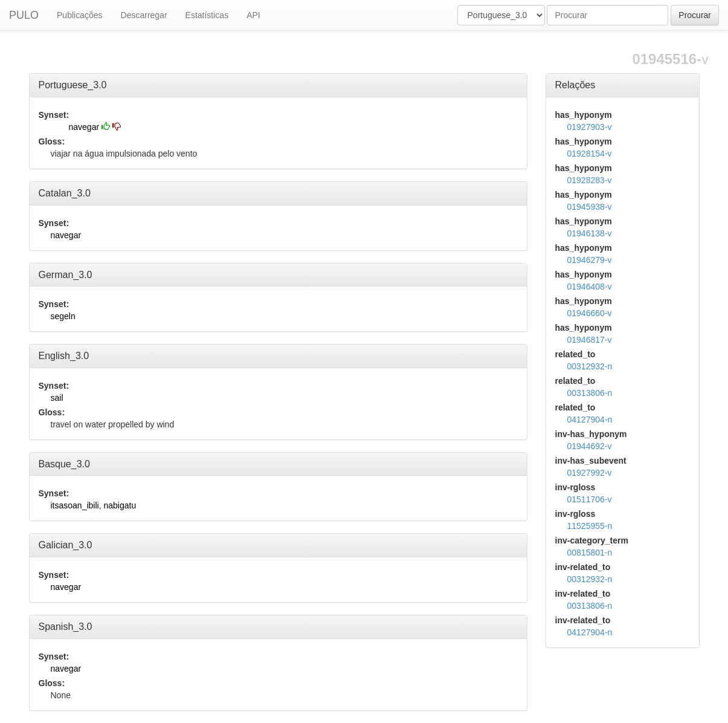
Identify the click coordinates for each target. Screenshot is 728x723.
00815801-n (590, 553)
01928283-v (590, 180)
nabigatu (120, 505)
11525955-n (590, 526)
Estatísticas (207, 15)
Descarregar (144, 15)
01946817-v (590, 340)
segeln (63, 316)
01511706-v (590, 499)
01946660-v (590, 313)
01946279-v (590, 260)
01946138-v (590, 233)
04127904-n (590, 420)
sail (57, 398)
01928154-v (590, 154)
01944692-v (590, 446)
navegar (84, 127)
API (253, 15)
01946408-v (590, 287)
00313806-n (590, 393)
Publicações (80, 15)
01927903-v (590, 127)
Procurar (695, 15)
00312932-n (590, 366)
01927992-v (590, 473)
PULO (24, 15)
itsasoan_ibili (75, 505)
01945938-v (590, 207)
